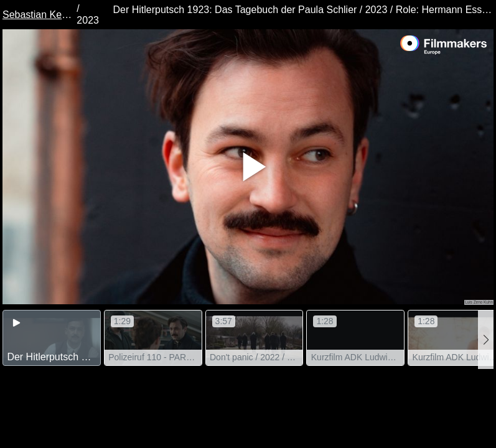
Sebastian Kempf (38, 15)
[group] (52, 338)
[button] (486, 339)
